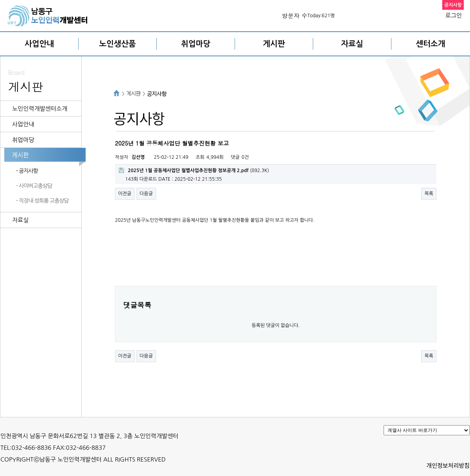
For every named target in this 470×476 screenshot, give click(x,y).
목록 (429, 194)
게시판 (274, 44)
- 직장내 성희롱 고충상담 (42, 201)
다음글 (146, 194)
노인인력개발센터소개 (40, 109)
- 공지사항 (27, 171)
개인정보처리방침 (448, 465)
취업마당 (196, 44)
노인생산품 (118, 44)
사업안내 (39, 44)
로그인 (454, 15)
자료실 (352, 44)
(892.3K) (194, 170)
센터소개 (430, 44)
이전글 (125, 194)
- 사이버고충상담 (34, 186)
